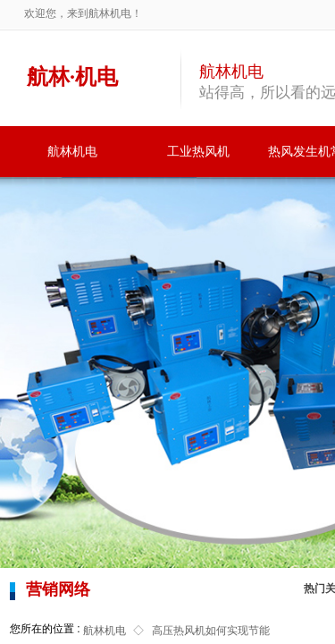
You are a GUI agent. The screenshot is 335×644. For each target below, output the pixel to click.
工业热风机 (198, 152)
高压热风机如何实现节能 (211, 631)
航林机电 (72, 152)
